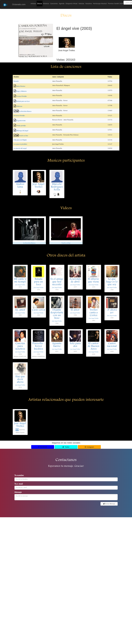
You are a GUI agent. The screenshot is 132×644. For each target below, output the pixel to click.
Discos (40, 4)
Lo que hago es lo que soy (112, 282)
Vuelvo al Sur (24, 136)
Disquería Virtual (72, 4)
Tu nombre (19, 476)
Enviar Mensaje (109, 504)
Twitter (66, 447)
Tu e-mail (19, 484)
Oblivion (19, 106)
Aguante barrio (57, 345)
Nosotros (89, 4)
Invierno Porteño (19, 116)
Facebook (43, 447)
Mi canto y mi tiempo (20, 281)
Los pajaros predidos (20, 144)
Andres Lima (20, 186)
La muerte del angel (20, 148)
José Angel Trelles (38, 186)
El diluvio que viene (94, 281)
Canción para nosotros (20, 346)
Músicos (46, 4)
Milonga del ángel (22, 131)
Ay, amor (20, 310)
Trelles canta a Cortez (94, 313)
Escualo (16, 81)
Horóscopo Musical (100, 4)
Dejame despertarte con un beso (57, 314)
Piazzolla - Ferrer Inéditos (39, 346)
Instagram (89, 447)
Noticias (81, 4)
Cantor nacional (112, 345)
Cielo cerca (39, 310)
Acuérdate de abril (75, 281)
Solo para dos (75, 345)
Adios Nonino (21, 86)
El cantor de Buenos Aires (94, 346)
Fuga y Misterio (22, 91)
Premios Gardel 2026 (115, 4)
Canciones (54, 4)
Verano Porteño (22, 96)
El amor (75, 310)
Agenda (62, 4)
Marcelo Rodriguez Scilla (57, 187)
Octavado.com (19, 4)
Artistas (33, 4)
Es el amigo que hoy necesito (57, 282)
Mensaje (18, 492)
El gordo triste (21, 121)
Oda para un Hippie (20, 140)
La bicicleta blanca (25, 111)
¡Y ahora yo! (112, 311)
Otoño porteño (21, 126)
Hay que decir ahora (20, 379)
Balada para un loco (23, 101)
